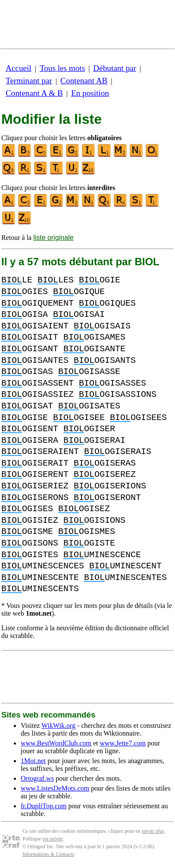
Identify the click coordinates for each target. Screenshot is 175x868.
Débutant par (115, 68)
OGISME (27, 532)
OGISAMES (94, 337)
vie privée (53, 839)
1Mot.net (33, 761)
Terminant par (29, 81)
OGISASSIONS (118, 394)
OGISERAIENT (40, 452)
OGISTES (30, 555)
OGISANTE (94, 349)
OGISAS (27, 372)
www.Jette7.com (123, 743)
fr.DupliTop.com (44, 806)
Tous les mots (62, 68)
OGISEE (79, 418)
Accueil (19, 68)
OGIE (100, 280)
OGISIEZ (30, 520)
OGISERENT (35, 474)
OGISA (25, 314)
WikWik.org (58, 725)
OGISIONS (94, 520)
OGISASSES (112, 383)
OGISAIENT (35, 326)
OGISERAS (105, 463)
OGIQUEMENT (37, 303)
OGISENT (30, 429)
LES (56, 280)
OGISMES (87, 532)
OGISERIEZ (35, 486)
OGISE (25, 418)
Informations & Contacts (48, 854)
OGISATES (89, 406)
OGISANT (30, 349)
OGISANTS (105, 360)
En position (90, 93)
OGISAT (27, 406)
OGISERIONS (110, 486)
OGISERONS (35, 498)
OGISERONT (107, 498)
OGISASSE (89, 372)
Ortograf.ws (37, 778)
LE (17, 280)
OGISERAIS (118, 452)
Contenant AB (84, 81)
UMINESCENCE (102, 555)
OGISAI (79, 314)
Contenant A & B (34, 93)
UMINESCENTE (40, 578)
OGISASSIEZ (37, 394)
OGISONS (30, 543)
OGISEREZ (105, 474)
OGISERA (30, 440)
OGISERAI (94, 440)
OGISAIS (102, 326)
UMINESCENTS (40, 589)
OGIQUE (79, 292)
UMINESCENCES (43, 566)
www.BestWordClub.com (56, 743)
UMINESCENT (125, 566)
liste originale (53, 238)
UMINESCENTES (125, 578)
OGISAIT (30, 337)
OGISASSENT (37, 383)
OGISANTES (35, 360)
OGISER (89, 429)
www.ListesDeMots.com (55, 788)
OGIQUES (107, 303)
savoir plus (153, 831)
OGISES (27, 509)
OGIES (25, 292)
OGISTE (89, 543)
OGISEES (138, 418)
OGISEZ (84, 509)
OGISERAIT (35, 463)
